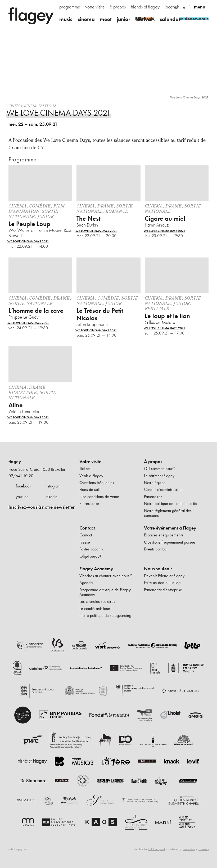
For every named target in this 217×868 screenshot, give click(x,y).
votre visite (95, 7)
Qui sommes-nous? (160, 469)
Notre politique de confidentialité (170, 503)
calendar (170, 19)
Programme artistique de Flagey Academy (105, 592)
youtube (22, 497)
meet (106, 19)
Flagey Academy (96, 569)
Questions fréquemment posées (170, 542)
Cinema (15, 106)
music (66, 19)
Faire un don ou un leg (162, 583)
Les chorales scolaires (97, 601)
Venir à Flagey (91, 476)
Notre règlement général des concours (168, 513)
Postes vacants (91, 549)
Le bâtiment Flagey (159, 476)
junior (124, 19)
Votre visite (90, 462)
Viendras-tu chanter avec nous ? (106, 576)
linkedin (51, 497)
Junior (30, 106)
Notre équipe (155, 483)
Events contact (156, 549)
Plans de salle (91, 489)
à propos (118, 7)
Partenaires (153, 497)
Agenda (86, 583)
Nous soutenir (158, 569)
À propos (153, 462)
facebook (24, 486)
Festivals (48, 106)
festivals (145, 19)
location (172, 7)
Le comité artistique (95, 609)
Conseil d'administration (163, 489)
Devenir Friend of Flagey (164, 576)
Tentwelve (189, 849)
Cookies (204, 849)
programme (70, 7)
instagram (53, 486)
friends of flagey (145, 7)
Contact (87, 528)
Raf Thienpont (156, 849)
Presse (85, 542)
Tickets (85, 469)
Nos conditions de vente (99, 497)
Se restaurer (89, 503)
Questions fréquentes (97, 483)
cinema (86, 19)
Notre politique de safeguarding (105, 615)
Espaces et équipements (164, 535)
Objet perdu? (90, 556)
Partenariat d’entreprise (163, 590)
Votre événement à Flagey (170, 528)
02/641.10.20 (21, 476)
